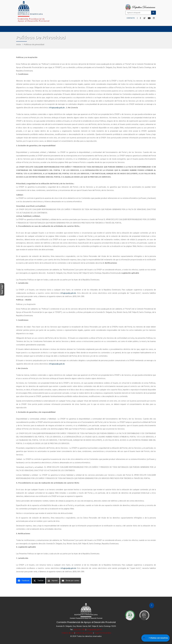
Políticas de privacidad (84, 633)
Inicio (18, 28)
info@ (57, 108)
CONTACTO (131, 18)
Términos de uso (68, 633)
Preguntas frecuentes (103, 633)
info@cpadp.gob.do (57, 364)
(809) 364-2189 (79, 630)
